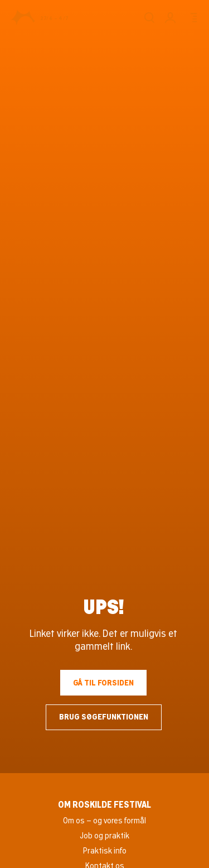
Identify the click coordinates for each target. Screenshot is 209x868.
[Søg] (149, 18)
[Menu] (192, 18)
